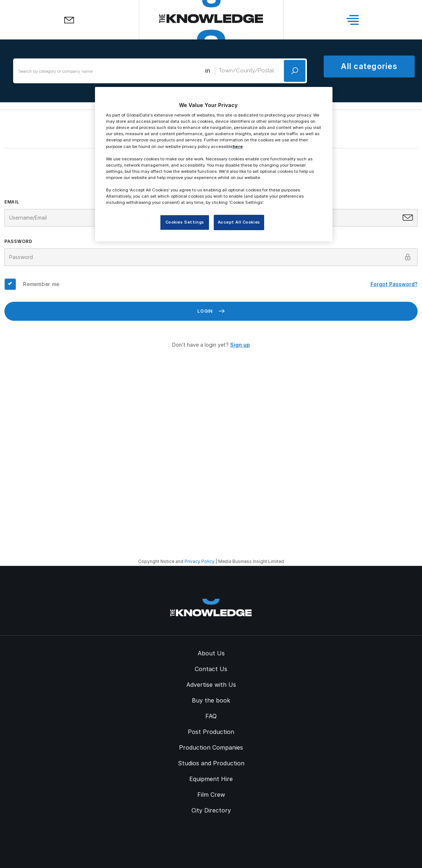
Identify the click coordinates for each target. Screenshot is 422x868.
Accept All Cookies (239, 222)
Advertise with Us (211, 685)
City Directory (211, 810)
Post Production (211, 732)
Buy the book (211, 700)
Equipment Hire (211, 779)
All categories (369, 66)
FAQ (211, 716)
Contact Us (211, 669)
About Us (211, 653)
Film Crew (211, 795)
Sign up (240, 345)
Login (211, 311)
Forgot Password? (394, 284)
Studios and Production (211, 763)
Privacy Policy (199, 561)
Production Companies (211, 747)
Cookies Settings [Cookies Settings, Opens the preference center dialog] (185, 222)
